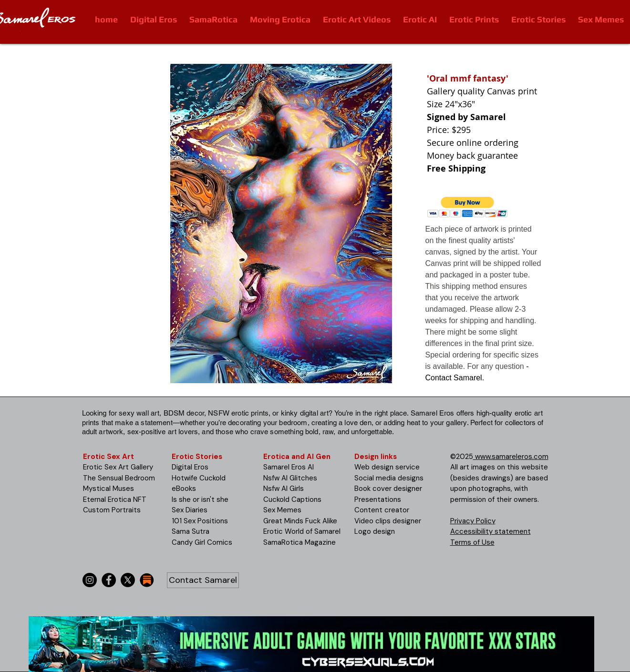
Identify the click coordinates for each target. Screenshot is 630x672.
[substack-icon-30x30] (147, 580)
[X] (128, 580)
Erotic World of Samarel (302, 531)
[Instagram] (90, 580)
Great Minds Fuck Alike (300, 521)
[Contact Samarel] (203, 580)
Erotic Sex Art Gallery (118, 467)
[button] (468, 207)
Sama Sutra (191, 531)
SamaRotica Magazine (300, 542)
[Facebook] (109, 580)
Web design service (387, 467)
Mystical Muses (108, 489)
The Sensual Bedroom (119, 478)
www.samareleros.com (511, 457)
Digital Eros (190, 467)
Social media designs (389, 478)
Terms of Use (472, 542)
